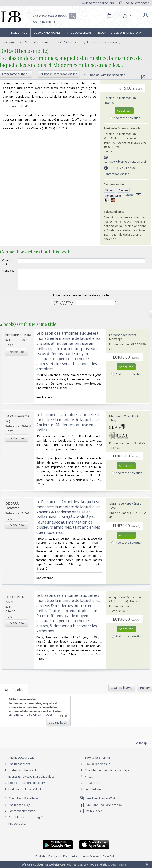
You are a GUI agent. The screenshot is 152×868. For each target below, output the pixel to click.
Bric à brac (92, 787)
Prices (89, 780)
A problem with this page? (23, 821)
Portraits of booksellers (24, 774)
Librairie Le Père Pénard (125, 507)
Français (54, 860)
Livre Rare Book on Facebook (101, 809)
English (40, 860)
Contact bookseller (116, 174)
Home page (19, 33)
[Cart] (109, 16)
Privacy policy (15, 828)
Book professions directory (120, 33)
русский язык (90, 860)
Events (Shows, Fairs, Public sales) (29, 780)
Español (108, 860)
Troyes (109, 103)
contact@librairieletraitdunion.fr (126, 161)
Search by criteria (44, 22)
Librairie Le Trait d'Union (120, 98)
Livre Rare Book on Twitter (99, 802)
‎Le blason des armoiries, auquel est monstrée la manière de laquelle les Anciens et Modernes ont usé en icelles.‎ (68, 426)
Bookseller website (95, 768)
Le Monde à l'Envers (123, 339)
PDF (147, 77)
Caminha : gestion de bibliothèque (108, 774)
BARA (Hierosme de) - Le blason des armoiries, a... (91, 42)
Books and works (47, 33)
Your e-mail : (7, 262)
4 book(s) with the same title (104, 75)
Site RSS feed (91, 815)
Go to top (143, 747)
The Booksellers (79, 33)
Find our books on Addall (22, 793)
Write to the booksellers (95, 3)
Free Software (94, 793)
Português (70, 860)
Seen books (14, 694)
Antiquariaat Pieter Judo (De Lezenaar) (125, 603)
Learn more (119, 864)
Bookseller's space (134, 3)
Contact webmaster (19, 815)
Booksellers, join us (95, 761)
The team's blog (16, 809)
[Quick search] (53, 16)
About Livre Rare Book (23, 802)
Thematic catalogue (19, 761)
